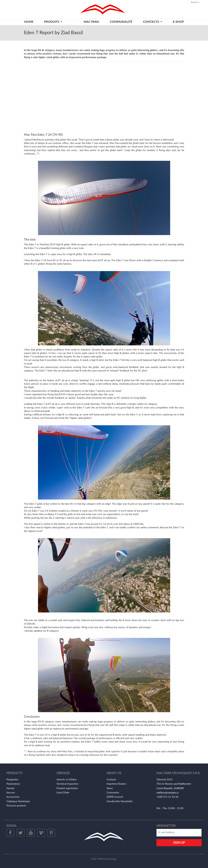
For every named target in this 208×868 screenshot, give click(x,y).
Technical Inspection (67, 784)
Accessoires (13, 797)
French (196, 2)
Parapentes (12, 780)
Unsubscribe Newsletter (120, 801)
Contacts (111, 780)
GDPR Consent (115, 797)
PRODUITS (52, 22)
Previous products (16, 806)
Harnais (10, 788)
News (110, 788)
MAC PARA (91, 22)
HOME (29, 22)
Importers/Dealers (116, 784)
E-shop (178, 22)
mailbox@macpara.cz (168, 793)
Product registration (67, 788)
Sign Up (179, 843)
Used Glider (63, 793)
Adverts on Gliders (67, 780)
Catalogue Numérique (18, 801)
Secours (11, 793)
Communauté (121, 22)
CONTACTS (151, 22)
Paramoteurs (13, 784)
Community (113, 793)
